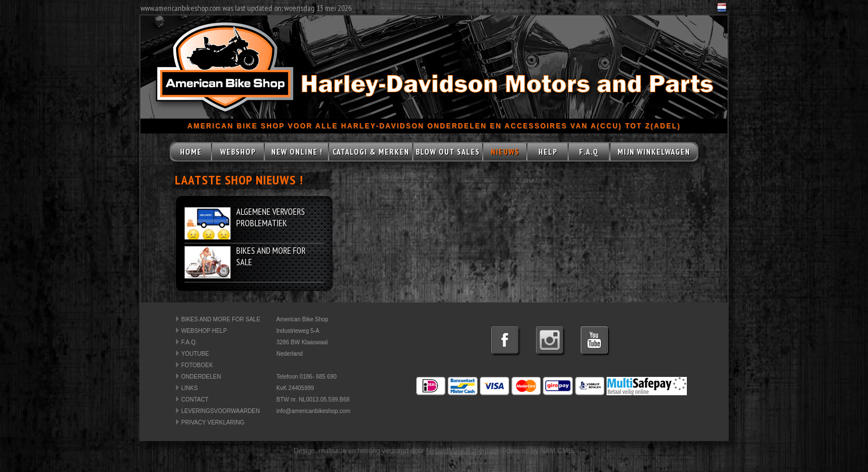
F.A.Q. (189, 342)
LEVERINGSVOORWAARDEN (220, 411)
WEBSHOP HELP (204, 331)
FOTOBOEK (197, 365)
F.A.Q (589, 152)
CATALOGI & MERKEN (371, 152)
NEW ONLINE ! (297, 152)
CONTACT (195, 400)
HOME (191, 152)
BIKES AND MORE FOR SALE (221, 319)
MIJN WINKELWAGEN (654, 152)
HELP (548, 152)
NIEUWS (505, 152)
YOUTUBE (195, 354)
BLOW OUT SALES (448, 152)
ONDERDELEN (201, 377)
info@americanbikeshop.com (313, 411)
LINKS (189, 388)
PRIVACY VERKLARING (213, 422)
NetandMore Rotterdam (462, 451)
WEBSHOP (238, 152)
